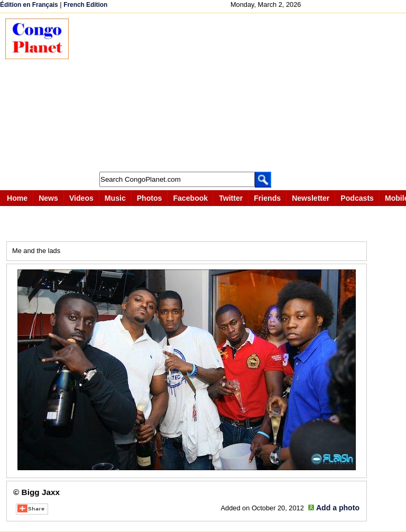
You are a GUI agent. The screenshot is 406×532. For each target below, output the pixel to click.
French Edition (85, 5)
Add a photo (338, 508)
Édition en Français (29, 5)
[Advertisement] (243, 92)
